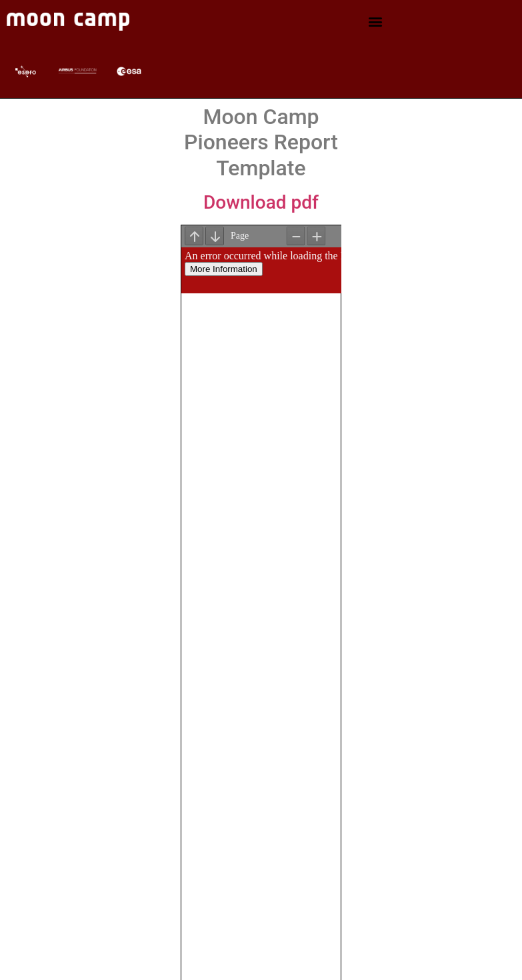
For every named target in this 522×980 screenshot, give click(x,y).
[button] (375, 22)
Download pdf (261, 202)
